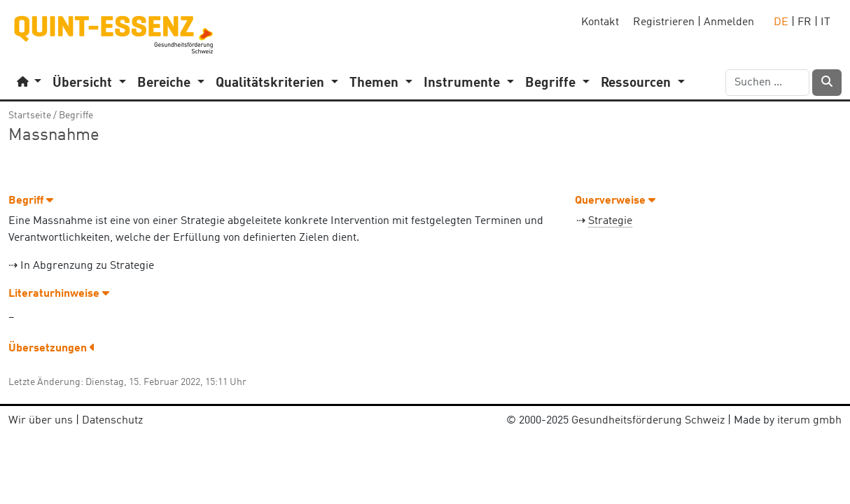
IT (825, 22)
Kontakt (600, 22)
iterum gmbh (809, 421)
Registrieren (664, 22)
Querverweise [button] (615, 201)
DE (781, 22)
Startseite (30, 115)
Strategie (610, 221)
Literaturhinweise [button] (59, 294)
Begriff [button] (31, 201)
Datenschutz (112, 421)
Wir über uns (41, 421)
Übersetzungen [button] (52, 349)
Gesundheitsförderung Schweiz (648, 421)
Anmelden (729, 22)
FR (804, 22)
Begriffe (76, 115)
